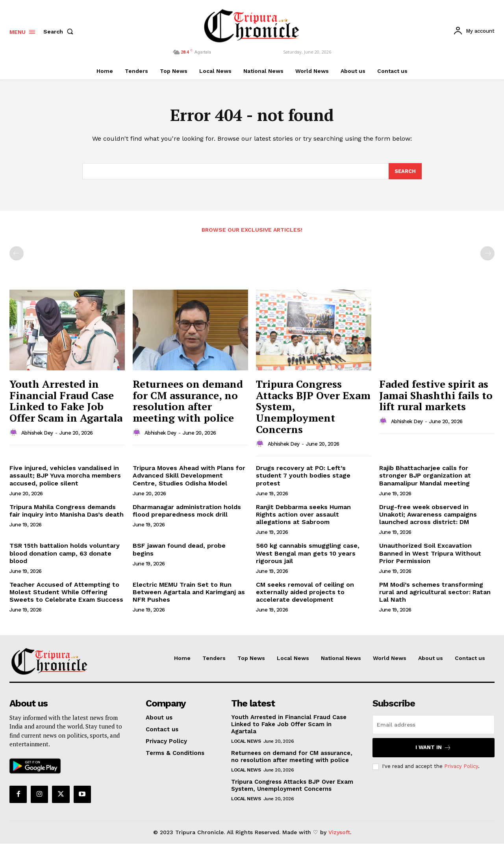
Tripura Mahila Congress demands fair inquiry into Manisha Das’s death (67, 511)
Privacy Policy (461, 767)
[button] (60, 32)
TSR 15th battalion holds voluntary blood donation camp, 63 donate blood (65, 553)
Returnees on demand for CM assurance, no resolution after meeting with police (188, 401)
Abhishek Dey (37, 433)
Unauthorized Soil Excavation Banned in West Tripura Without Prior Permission (430, 553)
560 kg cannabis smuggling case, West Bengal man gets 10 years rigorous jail (308, 553)
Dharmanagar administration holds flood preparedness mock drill (187, 511)
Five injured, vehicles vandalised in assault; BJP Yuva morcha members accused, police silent (65, 476)
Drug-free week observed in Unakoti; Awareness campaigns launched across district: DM (428, 515)
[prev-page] (17, 254)
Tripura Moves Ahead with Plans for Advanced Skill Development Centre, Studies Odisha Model (189, 476)
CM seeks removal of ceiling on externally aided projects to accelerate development (305, 592)
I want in (433, 748)
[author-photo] (15, 433)
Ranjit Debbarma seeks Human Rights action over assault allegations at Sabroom (303, 515)
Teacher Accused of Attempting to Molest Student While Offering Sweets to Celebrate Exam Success (66, 592)
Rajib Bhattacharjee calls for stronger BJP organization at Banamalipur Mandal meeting (425, 476)
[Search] (405, 172)
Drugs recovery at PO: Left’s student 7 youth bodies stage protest (303, 476)
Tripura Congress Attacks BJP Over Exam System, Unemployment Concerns (292, 786)
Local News (246, 742)
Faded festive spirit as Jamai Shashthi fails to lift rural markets (436, 395)
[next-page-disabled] (487, 254)
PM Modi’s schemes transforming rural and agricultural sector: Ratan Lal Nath (435, 592)
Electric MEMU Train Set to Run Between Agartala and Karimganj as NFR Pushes (189, 592)
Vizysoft (339, 833)
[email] (434, 725)
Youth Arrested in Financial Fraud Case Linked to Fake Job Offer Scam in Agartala (66, 401)
